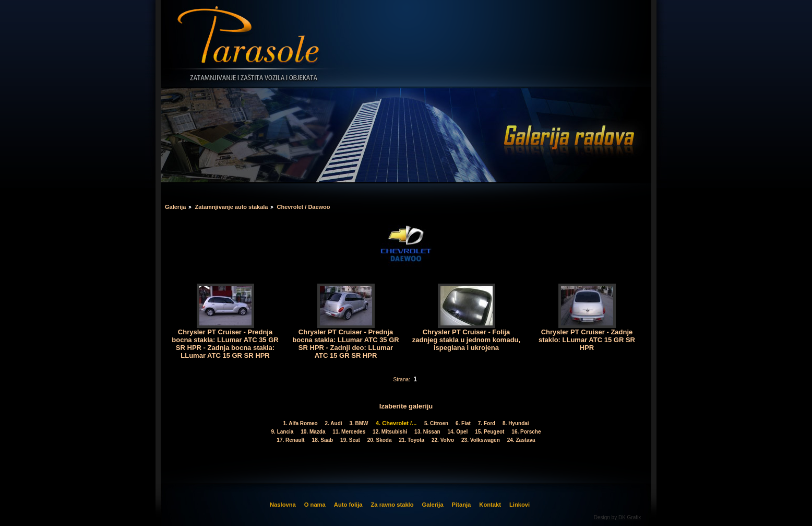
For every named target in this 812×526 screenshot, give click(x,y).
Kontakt (490, 505)
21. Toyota (413, 440)
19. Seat (351, 440)
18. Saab (323, 440)
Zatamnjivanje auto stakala (231, 207)
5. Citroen (437, 423)
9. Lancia (283, 432)
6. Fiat (464, 423)
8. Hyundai (516, 423)
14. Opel (458, 432)
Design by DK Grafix (618, 517)
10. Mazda (314, 432)
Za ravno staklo (392, 505)
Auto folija (348, 505)
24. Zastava (521, 440)
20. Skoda (380, 440)
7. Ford (487, 423)
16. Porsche (526, 432)
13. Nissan (428, 432)
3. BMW (360, 423)
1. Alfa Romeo (301, 423)
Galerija (175, 207)
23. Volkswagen (482, 440)
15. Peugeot (491, 432)
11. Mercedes (350, 432)
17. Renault (291, 440)
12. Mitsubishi (391, 432)
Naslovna (283, 505)
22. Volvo (443, 440)
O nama (315, 505)
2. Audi (334, 423)
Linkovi (520, 505)
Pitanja (462, 505)
